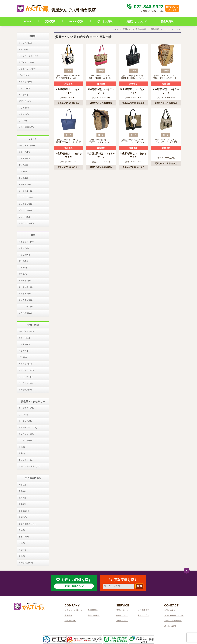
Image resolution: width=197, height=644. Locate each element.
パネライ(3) (24, 108)
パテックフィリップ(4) (29, 56)
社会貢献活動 (70, 621)
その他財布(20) (25, 313)
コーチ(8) (23, 171)
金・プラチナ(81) (26, 408)
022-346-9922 (145, 7)
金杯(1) (22, 447)
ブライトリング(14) (27, 69)
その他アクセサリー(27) (29, 466)
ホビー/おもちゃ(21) (27, 524)
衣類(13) (22, 550)
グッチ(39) (23, 165)
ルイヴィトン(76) (26, 331)
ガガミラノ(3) (25, 101)
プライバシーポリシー (174, 615)
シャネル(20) (24, 158)
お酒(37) (22, 485)
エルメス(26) (24, 338)
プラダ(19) (23, 178)
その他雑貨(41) (25, 390)
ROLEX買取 (76, 22)
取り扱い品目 (144, 615)
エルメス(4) (24, 248)
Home (115, 29)
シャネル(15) (24, 344)
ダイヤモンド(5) (26, 460)
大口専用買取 (144, 610)
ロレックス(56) (25, 43)
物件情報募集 (94, 615)
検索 (139, 586)
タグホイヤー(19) (26, 62)
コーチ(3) (23, 268)
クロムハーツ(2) (26, 307)
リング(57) (23, 415)
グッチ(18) (23, 351)
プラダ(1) (23, 357)
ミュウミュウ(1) (26, 204)
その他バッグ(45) (26, 223)
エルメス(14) (24, 152)
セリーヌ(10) (24, 217)
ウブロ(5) (23, 121)
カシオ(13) (23, 95)
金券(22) (22, 491)
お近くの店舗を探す (173, 621)
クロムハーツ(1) (26, 197)
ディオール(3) (25, 294)
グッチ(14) (23, 261)
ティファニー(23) (26, 370)
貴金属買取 (167, 22)
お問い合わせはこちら (172, 8)
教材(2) (22, 530)
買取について (122, 621)
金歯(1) (22, 453)
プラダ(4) (23, 274)
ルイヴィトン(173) (27, 145)
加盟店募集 (93, 610)
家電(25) (22, 504)
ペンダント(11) (25, 440)
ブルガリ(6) (24, 75)
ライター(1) (24, 537)
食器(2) (22, 556)
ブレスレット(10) (26, 434)
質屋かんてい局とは (73, 610)
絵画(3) (22, 543)
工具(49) (22, 498)
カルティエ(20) (25, 364)
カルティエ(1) (25, 184)
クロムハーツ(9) (26, 377)
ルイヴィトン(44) (26, 242)
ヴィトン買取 (105, 22)
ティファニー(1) (26, 191)
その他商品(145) (26, 563)
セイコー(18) (24, 88)
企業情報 (68, 615)
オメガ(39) (23, 49)
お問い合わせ (170, 610)
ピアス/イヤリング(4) (28, 427)
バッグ (167, 29)
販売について (122, 615)
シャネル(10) (24, 255)
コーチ (177, 29)
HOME (27, 22)
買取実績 (50, 22)
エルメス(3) (24, 114)
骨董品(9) (23, 517)
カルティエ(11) (25, 82)
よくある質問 (170, 626)
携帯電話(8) (24, 511)
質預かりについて (137, 22)
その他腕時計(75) (26, 127)
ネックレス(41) (25, 421)
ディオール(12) (25, 210)
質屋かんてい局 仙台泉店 (135, 29)
